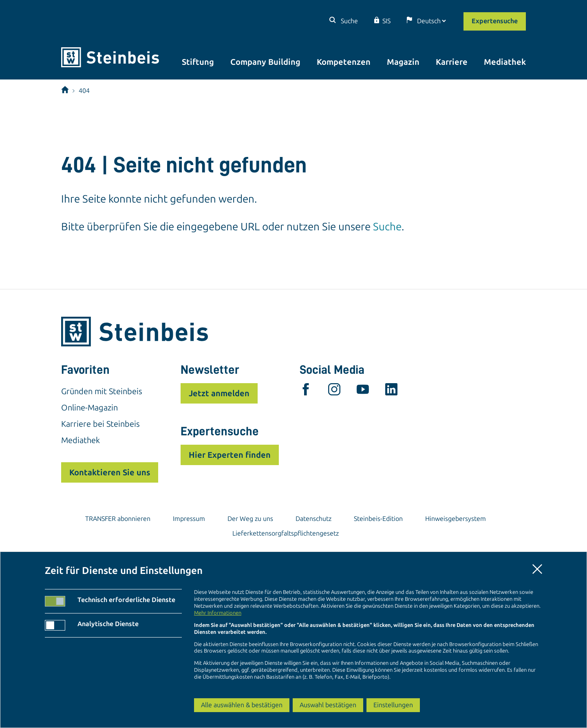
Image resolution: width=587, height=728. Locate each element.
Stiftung (198, 62)
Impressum (189, 519)
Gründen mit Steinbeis (102, 391)
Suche (349, 21)
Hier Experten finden (230, 455)
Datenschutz (313, 519)
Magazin (403, 62)
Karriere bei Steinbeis (100, 424)
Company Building (265, 62)
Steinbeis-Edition (378, 519)
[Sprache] (431, 21)
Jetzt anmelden (219, 393)
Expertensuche (495, 21)
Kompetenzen (344, 62)
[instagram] (334, 391)
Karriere (452, 62)
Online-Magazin (89, 408)
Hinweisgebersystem (456, 519)
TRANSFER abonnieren (118, 519)
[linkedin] (391, 391)
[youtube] (363, 391)
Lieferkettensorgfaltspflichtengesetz (286, 533)
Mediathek (505, 62)
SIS (386, 21)
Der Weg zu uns (250, 519)
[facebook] (306, 391)
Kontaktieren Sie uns (110, 472)
